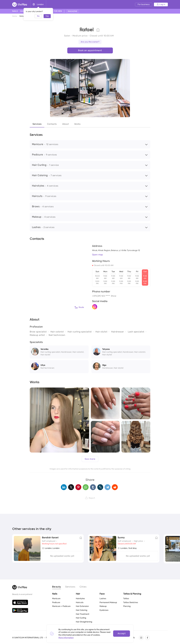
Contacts (52, 124)
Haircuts (80, 602)
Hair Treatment (82, 614)
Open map (97, 255)
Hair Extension (82, 606)
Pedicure (56, 602)
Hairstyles (80, 599)
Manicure (56, 599)
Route (79, 307)
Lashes (103, 599)
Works (77, 124)
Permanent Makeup (108, 602)
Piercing (127, 606)
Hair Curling (81, 618)
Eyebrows (104, 610)
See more (90, 459)
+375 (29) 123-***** (101, 296)
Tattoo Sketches (131, 602)
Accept (122, 633)
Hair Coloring (82, 610)
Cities (83, 587)
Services (37, 124)
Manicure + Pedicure (61, 606)
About (65, 124)
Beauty (57, 587)
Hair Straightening (84, 622)
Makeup (103, 606)
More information (66, 638)
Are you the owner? (90, 42)
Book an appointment (90, 50)
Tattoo (126, 599)
